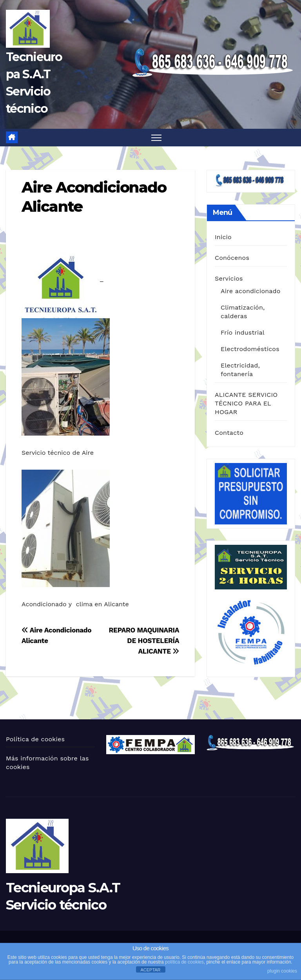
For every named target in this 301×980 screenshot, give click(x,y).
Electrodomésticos (250, 349)
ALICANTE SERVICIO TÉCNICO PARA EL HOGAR (246, 403)
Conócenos (232, 258)
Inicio (223, 237)
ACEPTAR (150, 970)
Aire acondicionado (251, 291)
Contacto (229, 433)
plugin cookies (282, 971)
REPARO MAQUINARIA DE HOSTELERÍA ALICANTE (144, 641)
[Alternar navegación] (157, 138)
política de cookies (184, 962)
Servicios (229, 278)
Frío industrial (243, 332)
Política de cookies (35, 739)
